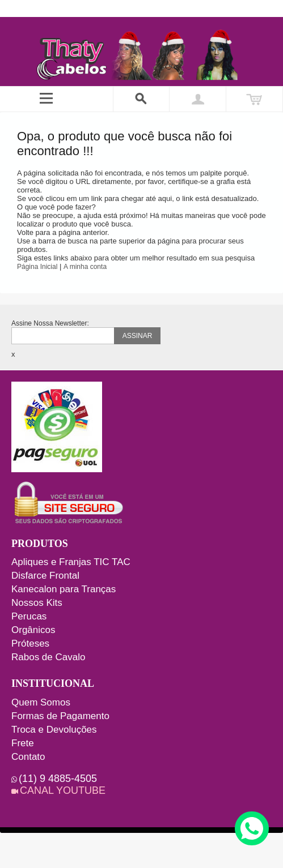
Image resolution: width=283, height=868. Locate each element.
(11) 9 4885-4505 (58, 779)
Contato (28, 757)
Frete (23, 743)
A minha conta (85, 267)
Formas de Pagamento (60, 716)
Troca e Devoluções (54, 730)
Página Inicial (37, 267)
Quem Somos (41, 702)
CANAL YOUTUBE (63, 790)
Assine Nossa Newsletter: (50, 323)
